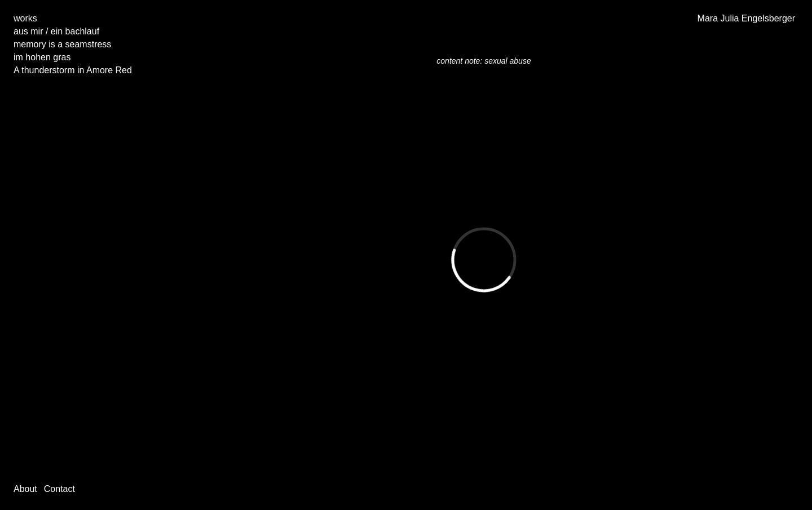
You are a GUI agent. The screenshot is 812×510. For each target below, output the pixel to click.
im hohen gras (42, 57)
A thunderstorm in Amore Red (73, 70)
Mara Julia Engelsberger (746, 18)
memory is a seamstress (62, 44)
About (25, 489)
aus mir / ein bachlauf (56, 31)
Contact (59, 489)
